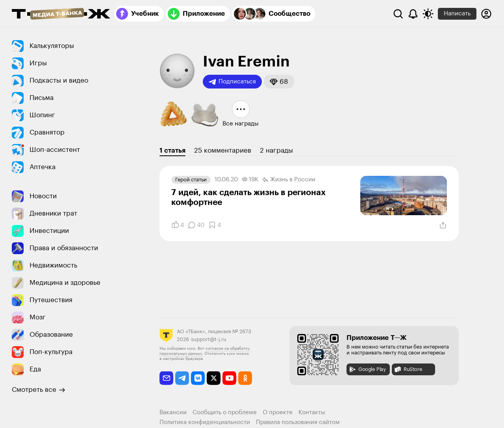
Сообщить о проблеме (225, 412)
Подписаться (232, 82)
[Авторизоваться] (486, 14)
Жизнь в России (289, 180)
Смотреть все (39, 390)
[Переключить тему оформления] (428, 14)
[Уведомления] (413, 14)
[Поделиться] (443, 225)
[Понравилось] (178, 225)
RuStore (408, 369)
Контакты (312, 412)
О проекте (278, 412)
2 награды (276, 150)
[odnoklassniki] (245, 378)
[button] (279, 82)
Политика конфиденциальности (205, 422)
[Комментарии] (196, 225)
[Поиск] (398, 14)
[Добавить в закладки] (215, 225)
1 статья (172, 150)
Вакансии (173, 412)
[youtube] (229, 378)
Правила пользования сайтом (298, 422)
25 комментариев (223, 150)
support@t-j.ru (209, 339)
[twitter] (214, 378)
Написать (457, 14)
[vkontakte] (198, 378)
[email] (166, 378)
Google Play (367, 369)
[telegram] (182, 378)
